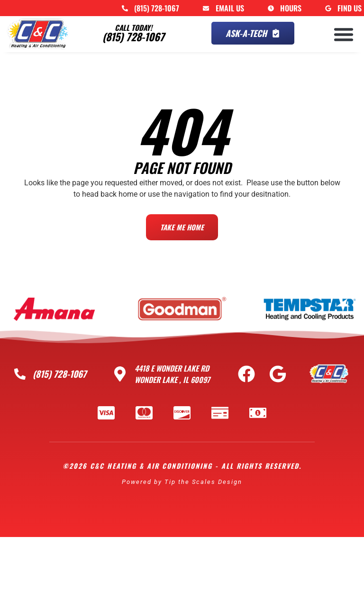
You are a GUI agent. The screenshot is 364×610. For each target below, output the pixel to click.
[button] (344, 34)
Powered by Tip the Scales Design (182, 479)
